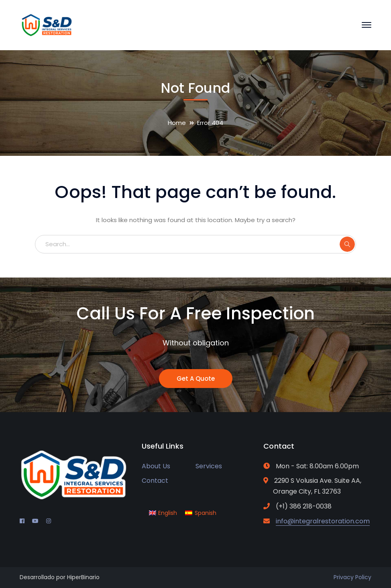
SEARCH (347, 244)
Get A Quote (196, 379)
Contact (155, 481)
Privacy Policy (352, 577)
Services (209, 466)
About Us (156, 466)
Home (177, 123)
